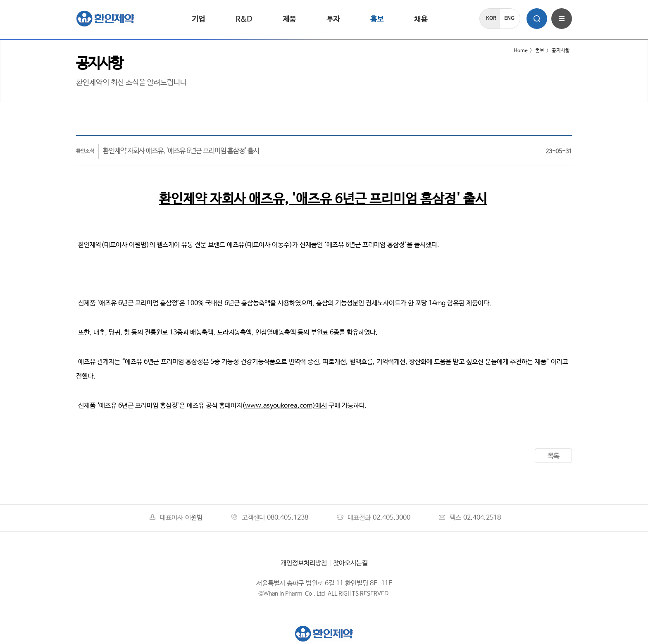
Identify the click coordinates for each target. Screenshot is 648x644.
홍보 (377, 19)
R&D (244, 19)
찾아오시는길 (350, 563)
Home (516, 51)
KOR (491, 19)
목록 (553, 456)
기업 (198, 19)
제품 (289, 19)
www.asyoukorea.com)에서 (286, 406)
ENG (509, 19)
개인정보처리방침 (304, 563)
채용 (421, 19)
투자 (333, 19)
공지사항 (561, 51)
